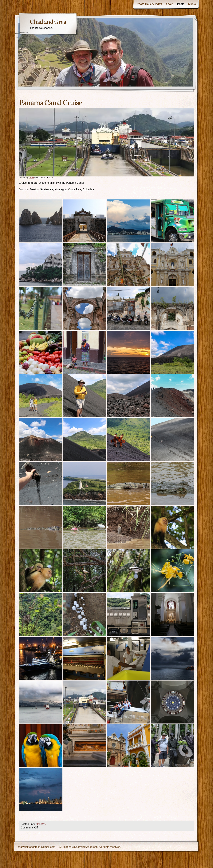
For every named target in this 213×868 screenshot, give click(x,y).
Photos (41, 824)
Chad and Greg (48, 22)
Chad (31, 178)
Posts (181, 4)
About (169, 4)
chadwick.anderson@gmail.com (37, 847)
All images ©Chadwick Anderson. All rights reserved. (90, 847)
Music (192, 4)
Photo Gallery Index (149, 4)
